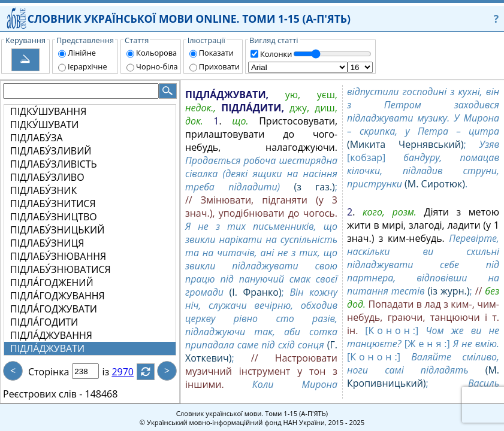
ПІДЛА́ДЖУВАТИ (47, 348)
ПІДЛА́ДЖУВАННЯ (51, 335)
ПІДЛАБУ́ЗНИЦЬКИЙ (57, 230)
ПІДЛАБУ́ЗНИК (43, 190)
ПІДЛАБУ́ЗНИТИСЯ (53, 204)
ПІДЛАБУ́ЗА (37, 138)
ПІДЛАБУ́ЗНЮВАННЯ (58, 256)
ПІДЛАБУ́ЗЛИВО (47, 177)
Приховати (219, 66)
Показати (216, 53)
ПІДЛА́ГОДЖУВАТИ (54, 309)
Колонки (276, 54)
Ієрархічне (87, 66)
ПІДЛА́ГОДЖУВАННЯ (58, 296)
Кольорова (156, 53)
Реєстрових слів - (43, 394)
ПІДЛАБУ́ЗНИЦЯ (47, 243)
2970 (130, 372)
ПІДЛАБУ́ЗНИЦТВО (54, 217)
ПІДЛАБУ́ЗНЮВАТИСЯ (61, 269)
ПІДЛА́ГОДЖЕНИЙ (52, 283)
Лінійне (82, 53)
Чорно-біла (157, 66)
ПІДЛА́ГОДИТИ (44, 322)
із (113, 372)
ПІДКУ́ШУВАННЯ (48, 111)
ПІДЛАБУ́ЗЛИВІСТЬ (54, 164)
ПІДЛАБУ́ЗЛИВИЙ (51, 151)
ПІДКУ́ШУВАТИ (45, 125)
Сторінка (49, 372)
